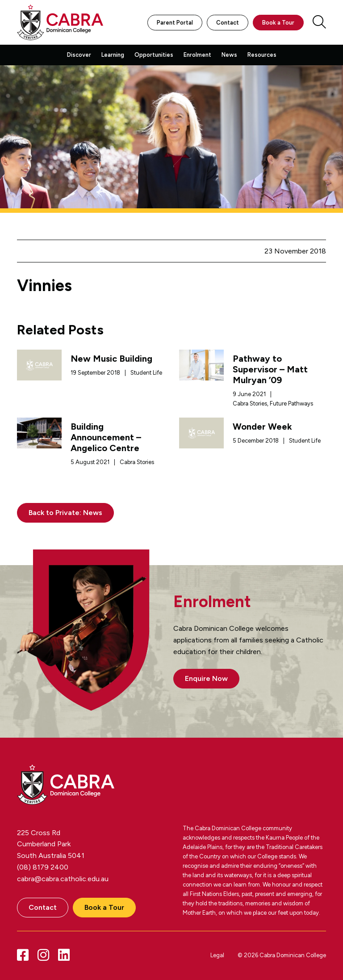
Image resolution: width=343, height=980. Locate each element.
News (229, 55)
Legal (217, 955)
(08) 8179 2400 (43, 867)
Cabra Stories (250, 403)
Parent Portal (175, 23)
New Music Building (111, 359)
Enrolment (197, 55)
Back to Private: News (65, 513)
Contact (228, 23)
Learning (113, 55)
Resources (262, 55)
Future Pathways (291, 403)
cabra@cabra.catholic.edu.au (63, 879)
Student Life (146, 373)
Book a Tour (278, 23)
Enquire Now (206, 678)
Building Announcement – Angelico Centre (106, 437)
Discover (79, 55)
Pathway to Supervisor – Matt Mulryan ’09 (270, 369)
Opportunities (154, 55)
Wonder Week (262, 427)
